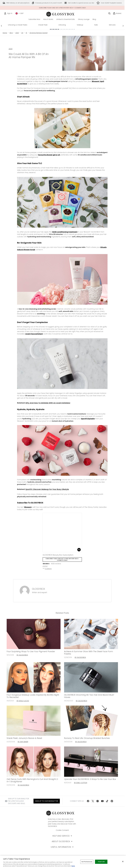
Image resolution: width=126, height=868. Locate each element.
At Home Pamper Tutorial (39, 33)
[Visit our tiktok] (107, 801)
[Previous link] (1, 26)
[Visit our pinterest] (112, 801)
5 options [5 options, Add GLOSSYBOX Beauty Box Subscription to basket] (47, 569)
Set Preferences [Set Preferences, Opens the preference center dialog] (87, 862)
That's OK (101, 862)
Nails (96, 25)
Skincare (112, 25)
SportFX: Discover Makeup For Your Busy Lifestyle (47, 489)
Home (5, 33)
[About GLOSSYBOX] (62, 841)
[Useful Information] (62, 847)
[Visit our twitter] (93, 801)
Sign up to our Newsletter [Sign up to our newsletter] (47, 801)
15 (26, 33)
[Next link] (123, 26)
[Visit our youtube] (102, 801)
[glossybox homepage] (62, 14)
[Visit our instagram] (98, 801)
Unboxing (62, 25)
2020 (17, 33)
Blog (11, 33)
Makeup (80, 25)
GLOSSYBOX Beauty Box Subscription (58, 555)
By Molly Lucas (23, 701)
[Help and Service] (62, 836)
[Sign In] (8, 13)
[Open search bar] (109, 13)
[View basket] (117, 13)
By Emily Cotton (81, 783)
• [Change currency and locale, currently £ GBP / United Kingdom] (20, 13)
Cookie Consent (62, 830)
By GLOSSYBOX (22, 655)
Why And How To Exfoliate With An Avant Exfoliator (48, 403)
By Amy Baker (23, 742)
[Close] (123, 862)
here (73, 866)
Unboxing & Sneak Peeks (18, 25)
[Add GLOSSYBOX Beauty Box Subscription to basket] (79, 550)
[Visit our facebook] (88, 801)
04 (22, 33)
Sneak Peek (43, 25)
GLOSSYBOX (38, 589)
